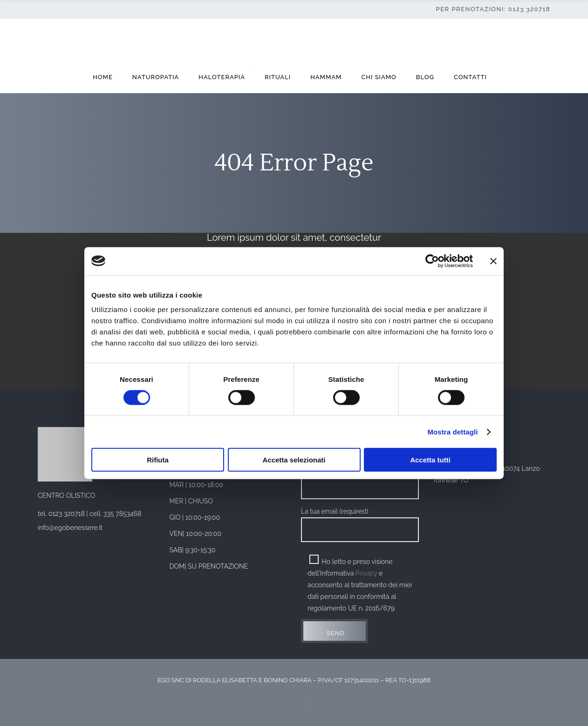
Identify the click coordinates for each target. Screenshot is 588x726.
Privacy (366, 573)
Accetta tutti (430, 460)
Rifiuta (158, 460)
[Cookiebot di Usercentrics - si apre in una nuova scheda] (432, 261)
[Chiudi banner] (493, 261)
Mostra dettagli (452, 431)
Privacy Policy (294, 703)
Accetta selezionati (294, 460)
